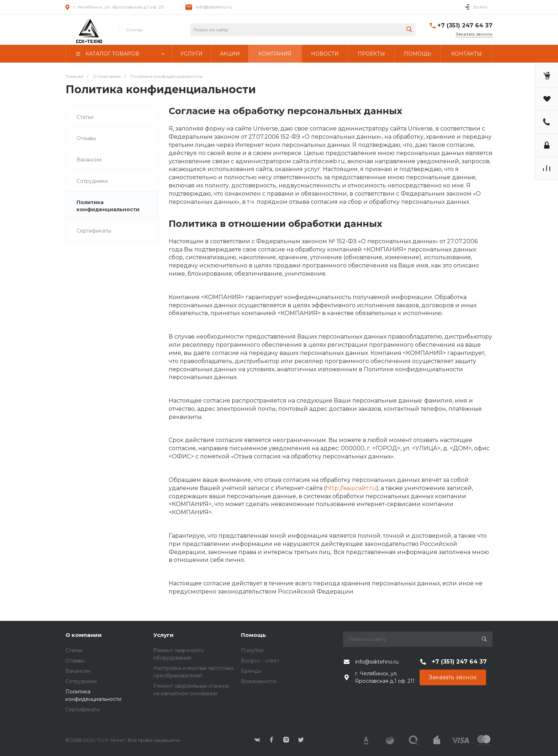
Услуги (164, 635)
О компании (84, 635)
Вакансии (89, 160)
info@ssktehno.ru (214, 7)
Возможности (259, 681)
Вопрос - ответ (260, 661)
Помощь (253, 635)
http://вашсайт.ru (351, 488)
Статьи (85, 117)
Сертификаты (94, 231)
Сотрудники (92, 181)
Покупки (252, 650)
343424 (89, 30)
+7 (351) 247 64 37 (465, 25)
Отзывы (86, 138)
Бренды (251, 671)
